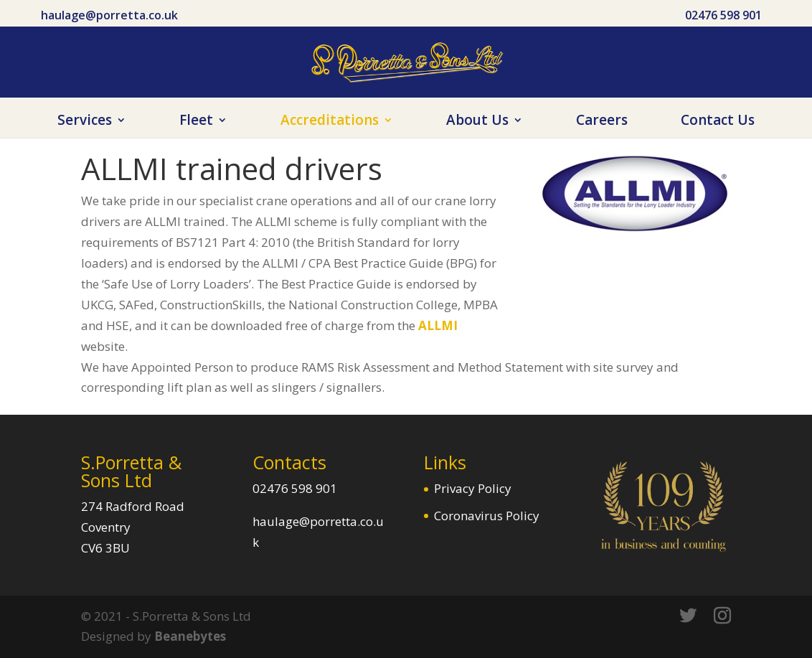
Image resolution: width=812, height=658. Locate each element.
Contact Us (718, 122)
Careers (602, 122)
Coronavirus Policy (487, 516)
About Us (477, 122)
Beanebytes (190, 636)
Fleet (196, 122)
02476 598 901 (723, 15)
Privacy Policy (473, 488)
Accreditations (330, 122)
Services (85, 122)
